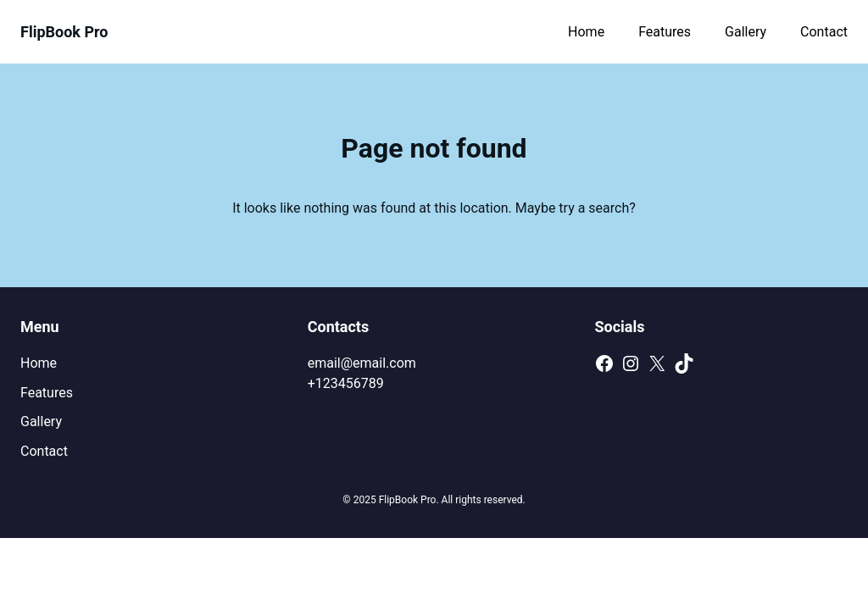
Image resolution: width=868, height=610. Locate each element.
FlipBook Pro (64, 32)
